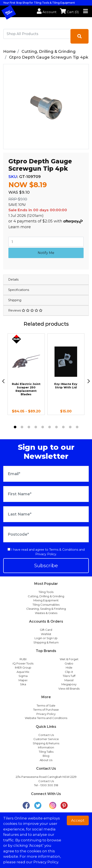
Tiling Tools (46, 592)
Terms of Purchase (46, 710)
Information (46, 747)
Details (13, 280)
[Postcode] (46, 534)
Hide (69, 667)
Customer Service (46, 739)
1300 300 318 (49, 785)
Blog (46, 756)
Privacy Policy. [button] (46, 862)
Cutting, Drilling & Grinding (46, 596)
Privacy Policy (46, 554)
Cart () (69, 12)
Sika (23, 684)
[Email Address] (46, 474)
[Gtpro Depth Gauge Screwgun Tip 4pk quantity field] (46, 242)
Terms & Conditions (64, 550)
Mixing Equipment (46, 600)
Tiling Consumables (46, 605)
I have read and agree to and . (46, 552)
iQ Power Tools (23, 663)
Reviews (25, 310)
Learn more (20, 227)
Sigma (23, 676)
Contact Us (46, 735)
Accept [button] (78, 820)
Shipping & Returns (46, 743)
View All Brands (69, 689)
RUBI (23, 659)
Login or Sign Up (46, 638)
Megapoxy (69, 684)
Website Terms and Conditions (46, 718)
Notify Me (46, 253)
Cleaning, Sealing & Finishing (46, 609)
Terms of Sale (46, 705)
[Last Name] (46, 514)
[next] (89, 381)
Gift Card (46, 630)
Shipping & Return (46, 642)
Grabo (69, 663)
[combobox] (37, 34)
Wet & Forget (69, 659)
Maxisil (69, 680)
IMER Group (23, 667)
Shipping (15, 300)
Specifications (19, 290)
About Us (46, 760)
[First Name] (46, 494)
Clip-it (69, 672)
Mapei (23, 680)
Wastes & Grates (46, 613)
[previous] (3, 381)
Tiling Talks (46, 752)
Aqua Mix (23, 672)
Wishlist (46, 634)
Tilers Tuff (69, 676)
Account (47, 12)
